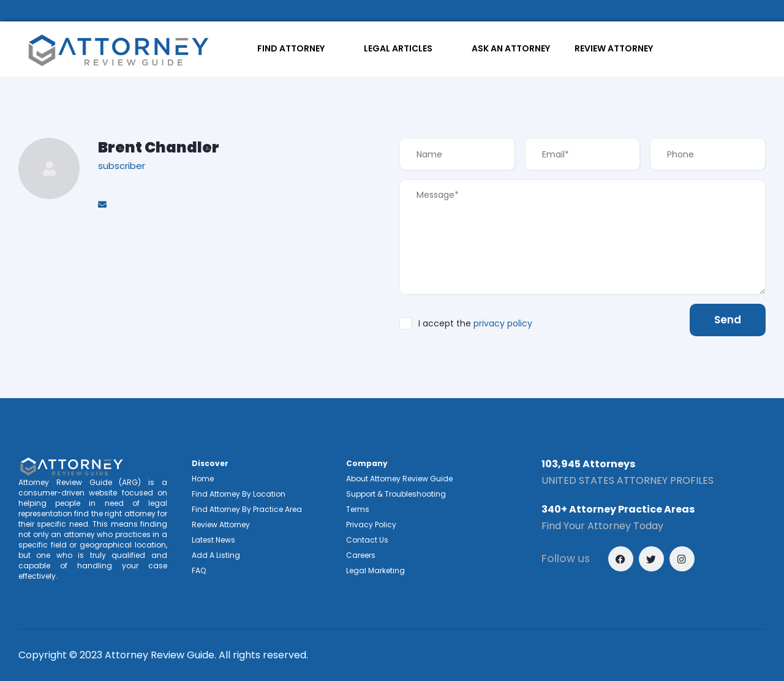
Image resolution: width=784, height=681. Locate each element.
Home (203, 479)
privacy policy (503, 323)
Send (728, 320)
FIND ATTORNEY (291, 48)
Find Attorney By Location (239, 494)
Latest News (213, 540)
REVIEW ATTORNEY (614, 48)
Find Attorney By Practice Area (247, 509)
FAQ (199, 570)
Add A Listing (216, 555)
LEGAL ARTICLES (398, 48)
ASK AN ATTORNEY (511, 48)
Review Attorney (221, 525)
